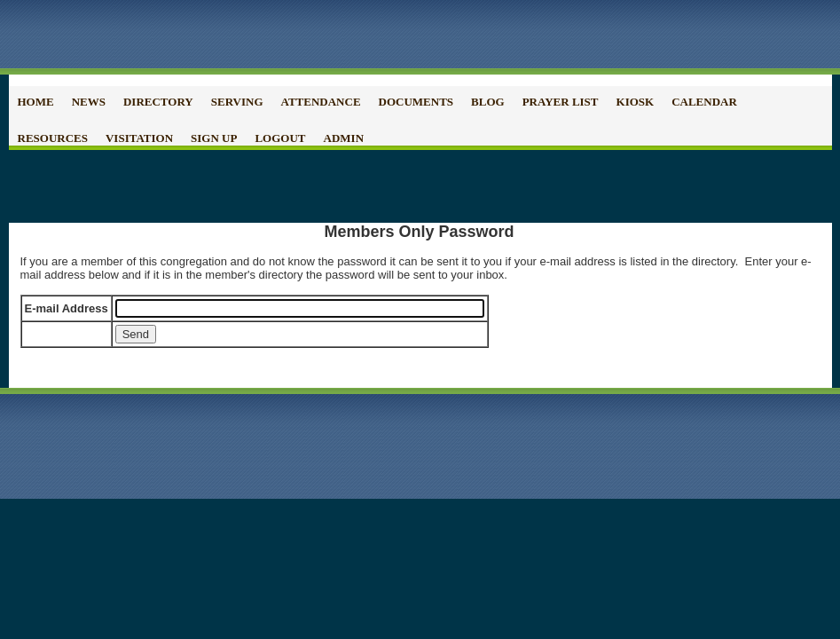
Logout (280, 138)
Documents (416, 102)
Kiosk (636, 102)
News (89, 102)
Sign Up (214, 138)
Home (36, 102)
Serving (237, 102)
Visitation (139, 138)
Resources (53, 138)
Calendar (704, 102)
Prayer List (561, 102)
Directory (158, 102)
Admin (344, 138)
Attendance (321, 102)
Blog (488, 102)
